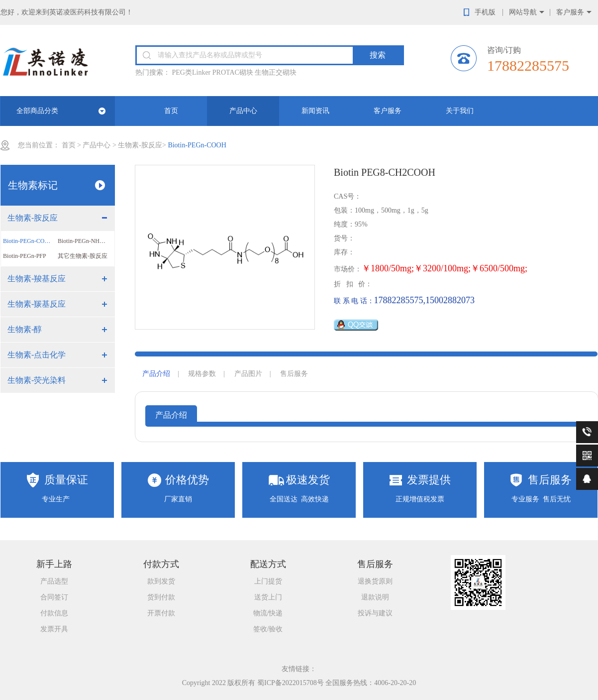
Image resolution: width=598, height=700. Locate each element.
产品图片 (248, 374)
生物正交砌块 (276, 72)
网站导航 (523, 12)
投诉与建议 (375, 613)
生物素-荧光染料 (37, 380)
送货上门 (268, 597)
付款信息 (54, 613)
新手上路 (54, 564)
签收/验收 (268, 629)
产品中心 (243, 111)
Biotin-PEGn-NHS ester (85, 241)
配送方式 (268, 564)
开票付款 (161, 613)
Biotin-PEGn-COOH (28, 241)
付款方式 (161, 564)
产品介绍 (156, 374)
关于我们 (460, 111)
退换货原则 (375, 581)
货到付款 (161, 597)
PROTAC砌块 (233, 72)
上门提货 (268, 581)
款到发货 (161, 581)
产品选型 (54, 581)
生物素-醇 (25, 329)
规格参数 (202, 374)
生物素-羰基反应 (37, 304)
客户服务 (570, 12)
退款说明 (375, 597)
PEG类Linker (192, 72)
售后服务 (294, 374)
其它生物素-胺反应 (83, 256)
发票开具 (54, 629)
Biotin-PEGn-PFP (25, 256)
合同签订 (54, 597)
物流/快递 (268, 613)
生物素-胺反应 (140, 145)
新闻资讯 (315, 111)
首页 (171, 111)
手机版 (485, 12)
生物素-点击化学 (37, 355)
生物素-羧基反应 (37, 279)
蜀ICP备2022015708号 (291, 683)
